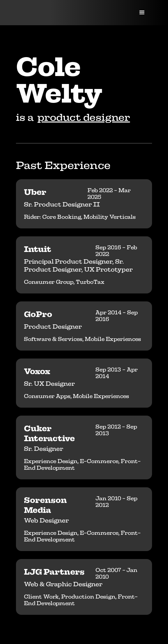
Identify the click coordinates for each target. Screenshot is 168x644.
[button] (142, 13)
